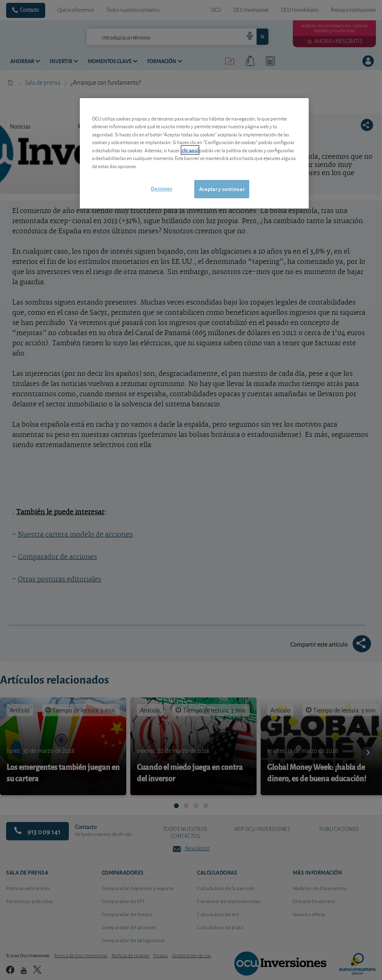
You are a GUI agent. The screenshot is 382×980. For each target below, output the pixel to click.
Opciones (161, 188)
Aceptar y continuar (222, 189)
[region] (194, 153)
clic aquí (190, 150)
